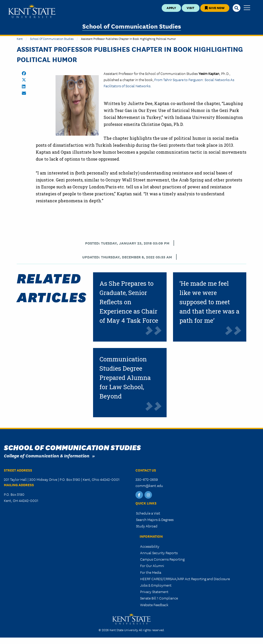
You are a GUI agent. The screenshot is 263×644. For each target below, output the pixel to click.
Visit (191, 8)
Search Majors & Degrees (155, 519)
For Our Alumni (152, 565)
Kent (20, 38)
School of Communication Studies (132, 26)
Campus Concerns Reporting (162, 559)
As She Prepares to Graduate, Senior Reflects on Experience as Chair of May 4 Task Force (129, 302)
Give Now (215, 8)
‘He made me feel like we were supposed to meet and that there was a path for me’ (209, 302)
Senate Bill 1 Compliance (159, 598)
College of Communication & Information (47, 455)
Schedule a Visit (148, 513)
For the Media (151, 572)
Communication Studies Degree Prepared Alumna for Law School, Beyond (125, 378)
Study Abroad (147, 526)
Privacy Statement (154, 591)
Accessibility (150, 546)
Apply (171, 8)
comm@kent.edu (149, 485)
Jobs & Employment (156, 585)
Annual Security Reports (159, 553)
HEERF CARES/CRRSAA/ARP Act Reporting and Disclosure (185, 579)
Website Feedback (154, 605)
